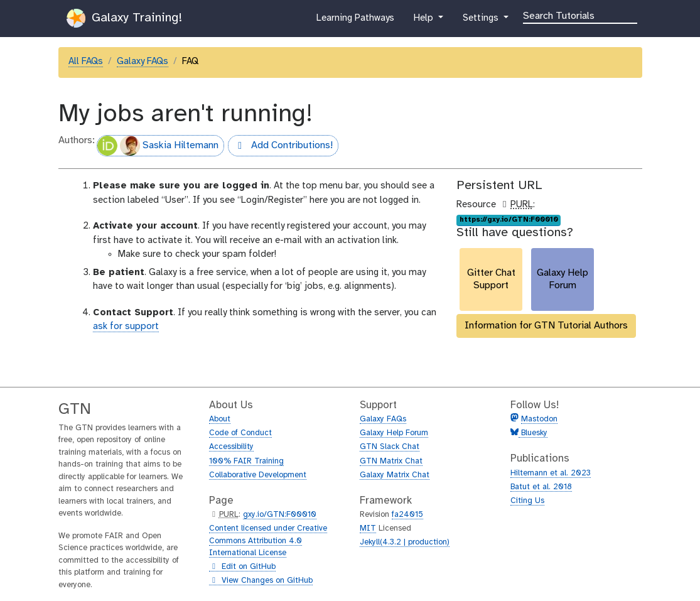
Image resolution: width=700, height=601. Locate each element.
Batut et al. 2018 (541, 487)
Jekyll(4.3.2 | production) (405, 542)
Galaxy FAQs (143, 62)
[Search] (580, 15)
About (220, 419)
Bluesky (533, 433)
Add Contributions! (280, 147)
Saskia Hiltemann (158, 146)
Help (424, 21)
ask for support (126, 327)
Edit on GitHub (242, 567)
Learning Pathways (355, 21)
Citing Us (527, 501)
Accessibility (231, 447)
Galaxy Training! (124, 18)
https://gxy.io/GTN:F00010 (509, 220)
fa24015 (407, 515)
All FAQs (86, 62)
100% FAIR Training (246, 461)
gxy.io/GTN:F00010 (280, 515)
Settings (482, 21)
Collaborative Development (258, 475)
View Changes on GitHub (261, 581)
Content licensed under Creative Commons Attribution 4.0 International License (268, 541)
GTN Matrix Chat (391, 461)
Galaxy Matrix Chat (395, 475)
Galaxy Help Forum (394, 433)
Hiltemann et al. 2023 (551, 473)
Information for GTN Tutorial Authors (546, 326)
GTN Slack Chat (390, 447)
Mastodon (539, 419)
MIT (368, 528)
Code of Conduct (240, 433)
